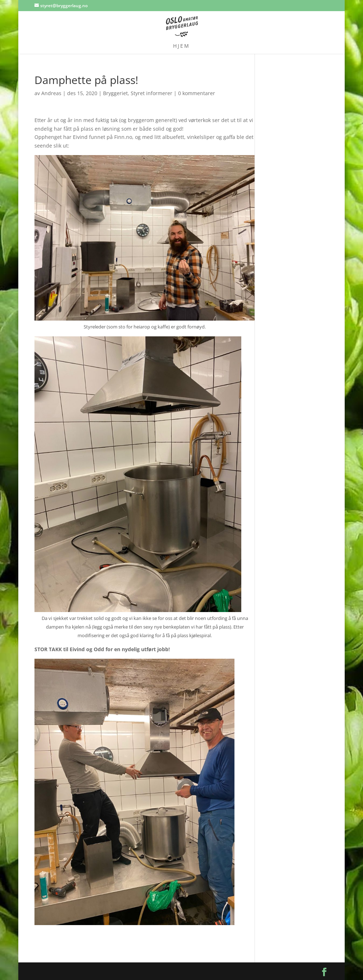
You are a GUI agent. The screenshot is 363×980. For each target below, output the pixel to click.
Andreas (51, 93)
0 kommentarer (197, 93)
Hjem (181, 46)
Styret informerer (152, 93)
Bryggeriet (115, 93)
